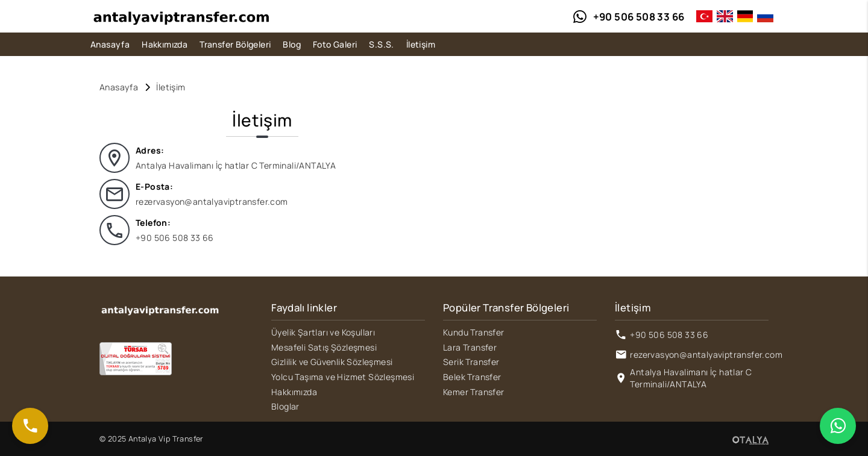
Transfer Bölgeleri (235, 44)
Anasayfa (110, 44)
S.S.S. (381, 44)
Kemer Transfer (474, 392)
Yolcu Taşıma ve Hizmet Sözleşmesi (343, 377)
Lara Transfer (470, 347)
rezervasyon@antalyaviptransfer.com (212, 201)
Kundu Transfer (474, 332)
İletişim (421, 44)
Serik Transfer (471, 362)
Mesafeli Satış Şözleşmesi (324, 347)
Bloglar (285, 406)
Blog (292, 44)
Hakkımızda (165, 44)
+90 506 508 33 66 (175, 238)
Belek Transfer (472, 377)
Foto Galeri (335, 44)
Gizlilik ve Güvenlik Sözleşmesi (332, 362)
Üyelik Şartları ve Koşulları (323, 332)
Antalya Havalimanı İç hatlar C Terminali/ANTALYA (691, 378)
